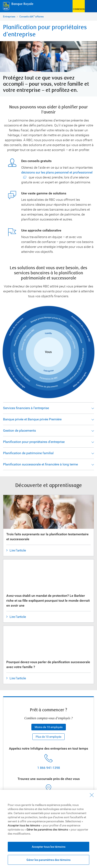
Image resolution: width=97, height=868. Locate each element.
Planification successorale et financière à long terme (40, 464)
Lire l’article (16, 550)
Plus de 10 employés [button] (48, 737)
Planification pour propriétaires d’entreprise (34, 442)
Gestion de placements (19, 431)
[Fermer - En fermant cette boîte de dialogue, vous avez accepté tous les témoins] (92, 795)
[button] (79, 6)
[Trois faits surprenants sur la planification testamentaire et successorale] (48, 519)
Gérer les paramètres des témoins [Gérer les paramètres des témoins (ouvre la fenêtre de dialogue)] (48, 860)
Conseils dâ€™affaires (31, 17)
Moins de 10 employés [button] (49, 727)
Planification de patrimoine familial (28, 453)
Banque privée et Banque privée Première (32, 419)
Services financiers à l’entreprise (26, 408)
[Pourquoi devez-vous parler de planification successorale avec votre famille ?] (48, 628)
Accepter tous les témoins (49, 847)
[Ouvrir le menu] (91, 6)
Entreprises (9, 17)
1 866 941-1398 (49, 768)
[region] (48, 829)
